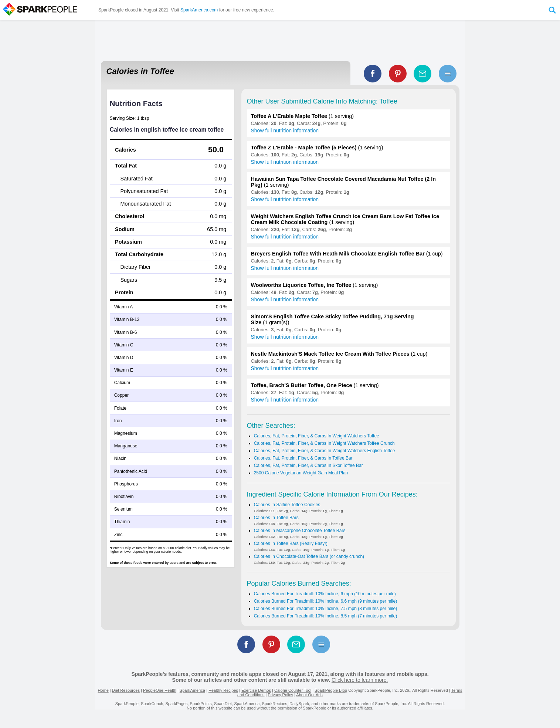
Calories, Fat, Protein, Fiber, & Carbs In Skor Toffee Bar (308, 465)
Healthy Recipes (223, 690)
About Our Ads (309, 695)
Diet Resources (126, 690)
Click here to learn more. (360, 680)
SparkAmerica (192, 690)
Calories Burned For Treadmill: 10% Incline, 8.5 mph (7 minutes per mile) (326, 616)
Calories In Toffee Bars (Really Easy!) (291, 544)
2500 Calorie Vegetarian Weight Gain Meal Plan (301, 473)
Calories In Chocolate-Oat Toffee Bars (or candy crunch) (309, 556)
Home (103, 690)
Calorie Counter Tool (293, 690)
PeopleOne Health (160, 690)
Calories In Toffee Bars (276, 518)
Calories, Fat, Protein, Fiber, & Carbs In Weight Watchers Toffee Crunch (324, 443)
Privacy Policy (280, 695)
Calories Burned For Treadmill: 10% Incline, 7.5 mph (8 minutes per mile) (326, 609)
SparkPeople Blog (331, 690)
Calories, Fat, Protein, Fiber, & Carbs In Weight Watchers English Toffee (325, 451)
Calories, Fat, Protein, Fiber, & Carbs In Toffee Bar (303, 458)
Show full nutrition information (285, 131)
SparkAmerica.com (199, 10)
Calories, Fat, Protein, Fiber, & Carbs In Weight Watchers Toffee (317, 436)
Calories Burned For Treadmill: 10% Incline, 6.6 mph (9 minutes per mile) (326, 601)
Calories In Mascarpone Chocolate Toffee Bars (300, 531)
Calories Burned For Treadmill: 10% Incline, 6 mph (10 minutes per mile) (325, 594)
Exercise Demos (256, 690)
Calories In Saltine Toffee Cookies (287, 505)
